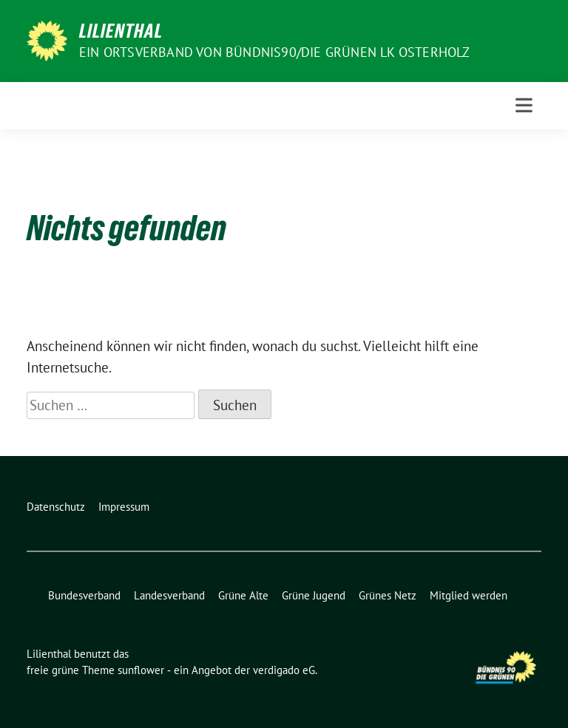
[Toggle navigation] (524, 105)
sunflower (141, 670)
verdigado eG (284, 670)
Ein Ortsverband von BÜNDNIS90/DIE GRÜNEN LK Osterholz (275, 52)
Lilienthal (121, 31)
